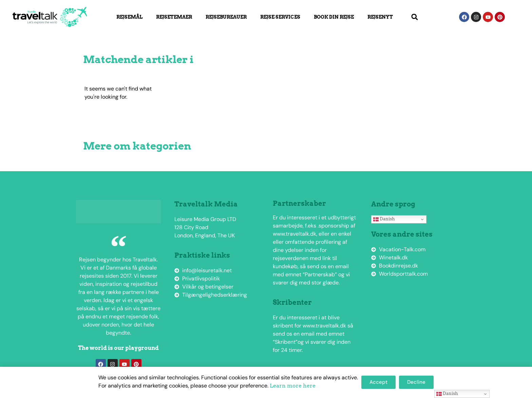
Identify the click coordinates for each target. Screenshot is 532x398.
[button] (414, 17)
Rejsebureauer (226, 17)
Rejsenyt (380, 17)
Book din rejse (334, 17)
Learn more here (293, 386)
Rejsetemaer (174, 17)
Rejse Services (280, 17)
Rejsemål (129, 17)
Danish (384, 219)
